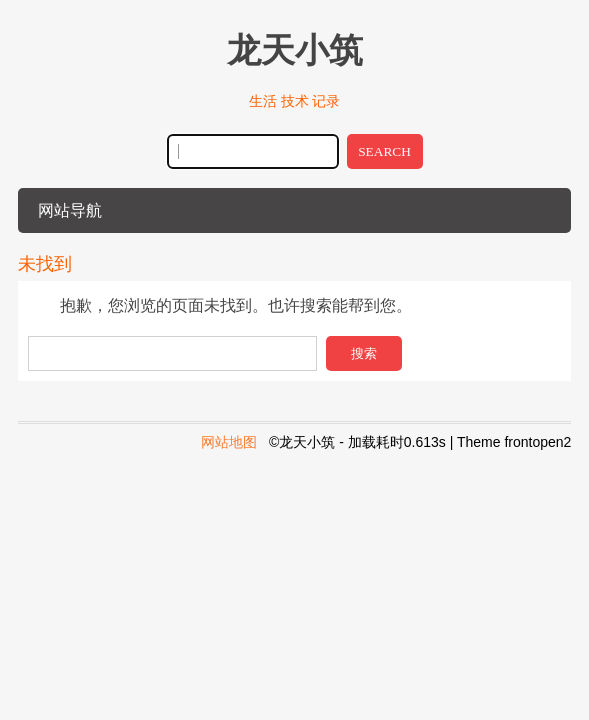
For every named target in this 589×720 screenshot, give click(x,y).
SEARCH (384, 151)
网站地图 (229, 442)
